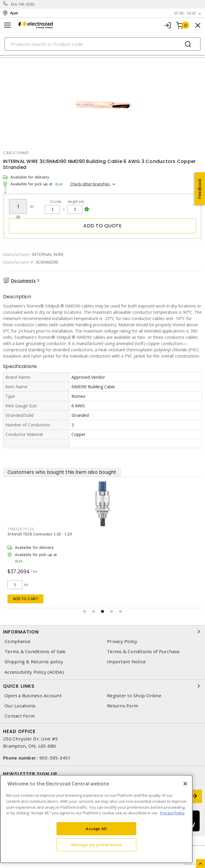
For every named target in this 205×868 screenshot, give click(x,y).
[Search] (102, 44)
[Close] (185, 784)
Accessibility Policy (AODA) (34, 672)
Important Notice (126, 662)
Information (102, 632)
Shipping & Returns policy (34, 662)
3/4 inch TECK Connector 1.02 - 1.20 (40, 534)
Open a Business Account (33, 696)
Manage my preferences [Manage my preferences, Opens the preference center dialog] (97, 845)
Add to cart (26, 599)
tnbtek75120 (21, 529)
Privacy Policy (122, 641)
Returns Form (123, 706)
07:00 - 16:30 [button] (185, 13)
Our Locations (20, 706)
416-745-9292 (23, 4)
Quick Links (102, 686)
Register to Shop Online (134, 696)
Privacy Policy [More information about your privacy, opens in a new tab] (172, 813)
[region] (96, 819)
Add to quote (102, 226)
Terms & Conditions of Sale (35, 652)
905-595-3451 (55, 758)
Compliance (18, 641)
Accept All (96, 829)
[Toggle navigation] (7, 25)
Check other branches (90, 184)
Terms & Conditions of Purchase (143, 652)
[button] (85, 611)
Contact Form (20, 716)
